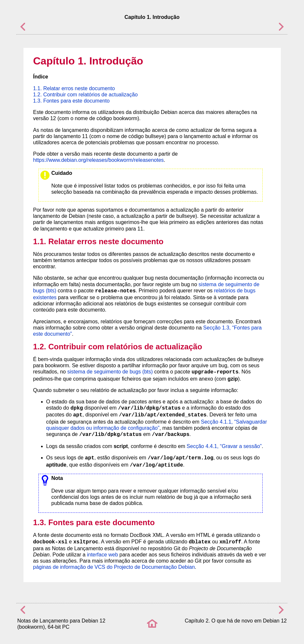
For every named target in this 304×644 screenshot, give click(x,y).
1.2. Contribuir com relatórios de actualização (86, 95)
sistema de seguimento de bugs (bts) (110, 372)
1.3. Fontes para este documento (72, 101)
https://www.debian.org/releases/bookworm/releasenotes (99, 160)
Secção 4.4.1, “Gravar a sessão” (224, 446)
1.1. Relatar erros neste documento (74, 88)
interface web (102, 555)
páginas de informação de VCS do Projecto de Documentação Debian (114, 567)
